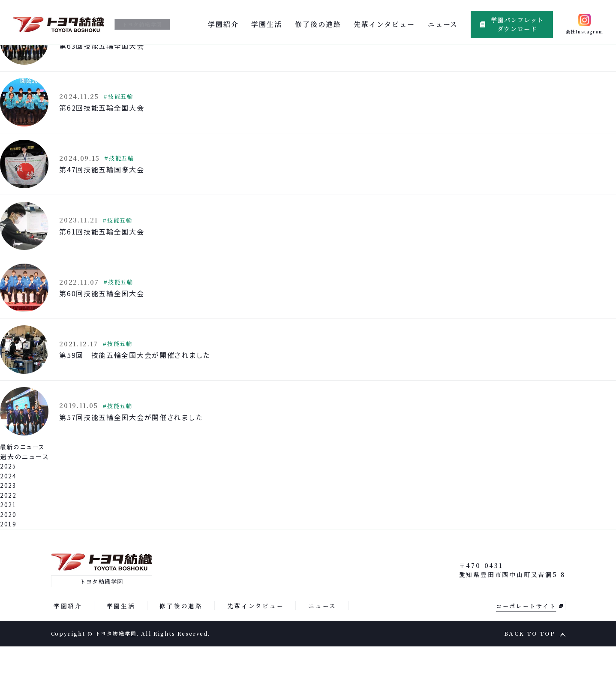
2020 (9, 543)
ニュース (443, 24)
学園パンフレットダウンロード (517, 24)
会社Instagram (584, 32)
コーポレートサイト (525, 635)
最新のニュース (25, 476)
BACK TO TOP (530, 663)
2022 (9, 524)
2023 (9, 514)
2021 (9, 533)
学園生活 (267, 24)
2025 (9, 495)
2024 (9, 504)
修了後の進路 (318, 24)
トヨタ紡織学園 (147, 24)
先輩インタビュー (384, 24)
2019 (9, 553)
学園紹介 (223, 24)
